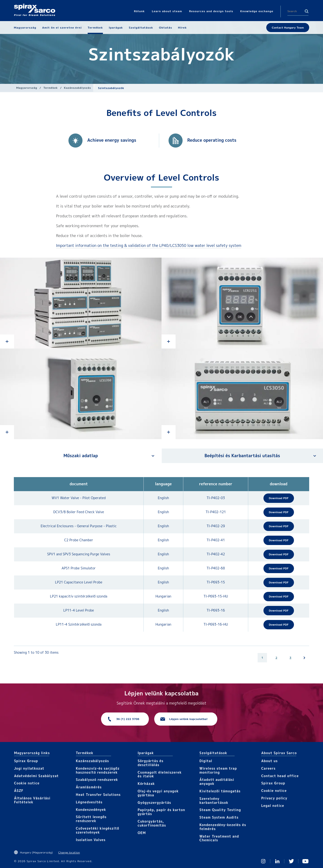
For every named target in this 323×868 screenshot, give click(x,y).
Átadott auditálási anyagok (217, 782)
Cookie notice (27, 783)
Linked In (277, 861)
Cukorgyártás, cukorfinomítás (152, 823)
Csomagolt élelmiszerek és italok (160, 774)
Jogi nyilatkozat (29, 768)
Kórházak (146, 784)
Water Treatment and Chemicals (219, 838)
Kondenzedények (91, 810)
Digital (206, 761)
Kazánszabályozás (77, 88)
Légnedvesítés (89, 802)
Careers (268, 768)
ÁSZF (19, 791)
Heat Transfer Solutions (98, 795)
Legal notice (273, 806)
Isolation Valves (91, 840)
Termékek (51, 88)
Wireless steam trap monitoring (218, 770)
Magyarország (27, 88)
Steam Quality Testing (220, 810)
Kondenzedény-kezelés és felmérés (223, 827)
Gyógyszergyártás (154, 803)
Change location (69, 852)
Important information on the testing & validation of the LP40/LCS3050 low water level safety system (149, 245)
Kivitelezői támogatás (220, 791)
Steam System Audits (219, 817)
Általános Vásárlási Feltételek (32, 800)
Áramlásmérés (89, 787)
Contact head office (280, 776)
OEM (142, 833)
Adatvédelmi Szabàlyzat (36, 776)
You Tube (305, 861)
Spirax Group (26, 761)
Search (307, 11)
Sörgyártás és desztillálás (150, 763)
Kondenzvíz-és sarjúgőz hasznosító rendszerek (98, 770)
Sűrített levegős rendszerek (91, 819)
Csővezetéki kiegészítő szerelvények (98, 830)
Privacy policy (274, 798)
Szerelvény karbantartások (214, 801)
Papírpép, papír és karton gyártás (161, 812)
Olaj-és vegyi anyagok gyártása (158, 793)
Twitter (291, 861)
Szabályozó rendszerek (97, 780)
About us (269, 761)
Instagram (263, 861)
